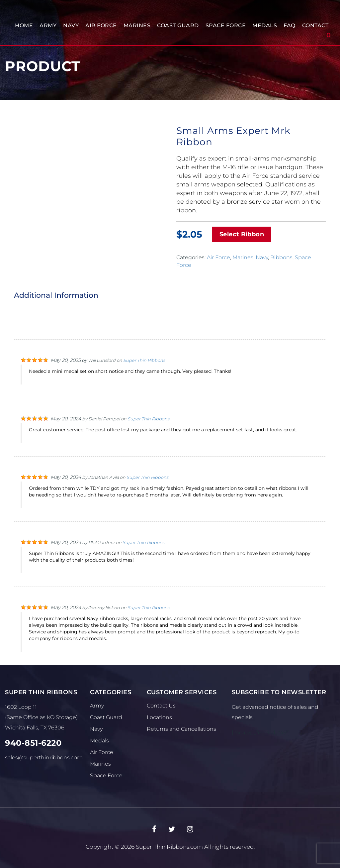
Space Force (226, 25)
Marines (137, 25)
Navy (71, 25)
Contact (315, 25)
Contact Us (161, 706)
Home (24, 25)
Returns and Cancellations (181, 729)
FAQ (290, 25)
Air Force (101, 25)
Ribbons (281, 257)
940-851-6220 (33, 743)
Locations (159, 717)
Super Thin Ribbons (144, 360)
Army (48, 25)
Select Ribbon (242, 234)
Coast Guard (178, 25)
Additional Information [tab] (56, 295)
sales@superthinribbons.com (44, 758)
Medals (265, 25)
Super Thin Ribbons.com (169, 847)
